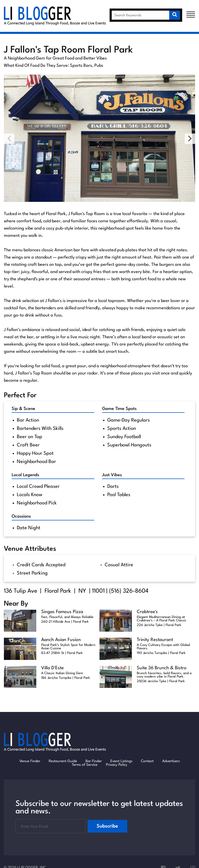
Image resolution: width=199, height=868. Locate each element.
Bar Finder (94, 761)
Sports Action (122, 429)
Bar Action (28, 420)
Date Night (29, 528)
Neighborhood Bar (36, 462)
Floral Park (58, 591)
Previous (9, 139)
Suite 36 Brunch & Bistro (162, 668)
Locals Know (30, 495)
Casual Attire (119, 565)
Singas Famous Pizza (62, 612)
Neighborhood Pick (37, 503)
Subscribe (107, 826)
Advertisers (171, 761)
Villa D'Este (52, 668)
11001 (98, 591)
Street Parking (32, 573)
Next (190, 139)
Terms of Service (85, 765)
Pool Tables (119, 495)
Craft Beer (28, 445)
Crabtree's (147, 612)
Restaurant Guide (63, 761)
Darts (113, 487)
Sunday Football (124, 437)
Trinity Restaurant (155, 640)
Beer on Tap (30, 437)
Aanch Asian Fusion (61, 640)
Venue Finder (30, 761)
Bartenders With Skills (40, 429)
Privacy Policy (117, 765)
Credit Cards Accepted (41, 565)
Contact (147, 761)
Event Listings (121, 761)
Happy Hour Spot (35, 453)
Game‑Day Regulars (129, 420)
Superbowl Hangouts (129, 445)
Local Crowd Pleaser (38, 487)
